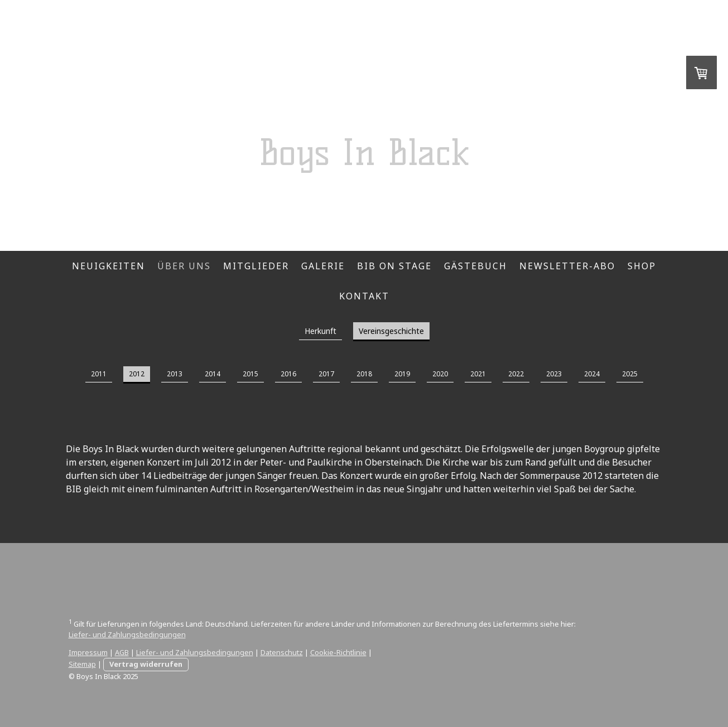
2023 (554, 374)
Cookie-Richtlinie (338, 652)
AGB (122, 652)
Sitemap (82, 664)
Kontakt (364, 296)
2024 (592, 374)
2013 (175, 374)
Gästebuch (476, 266)
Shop (642, 266)
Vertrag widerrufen (146, 664)
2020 (440, 374)
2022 (516, 374)
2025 (630, 374)
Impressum (88, 652)
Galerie (323, 266)
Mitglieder (256, 266)
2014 (213, 374)
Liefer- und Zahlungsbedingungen (127, 634)
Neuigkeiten (109, 266)
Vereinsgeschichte (391, 331)
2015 (250, 374)
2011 (99, 374)
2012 (137, 374)
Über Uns (184, 266)
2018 (364, 374)
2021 (478, 374)
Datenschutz (282, 652)
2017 (326, 374)
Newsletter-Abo (567, 266)
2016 (288, 374)
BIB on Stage (394, 266)
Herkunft (320, 331)
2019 (402, 374)
